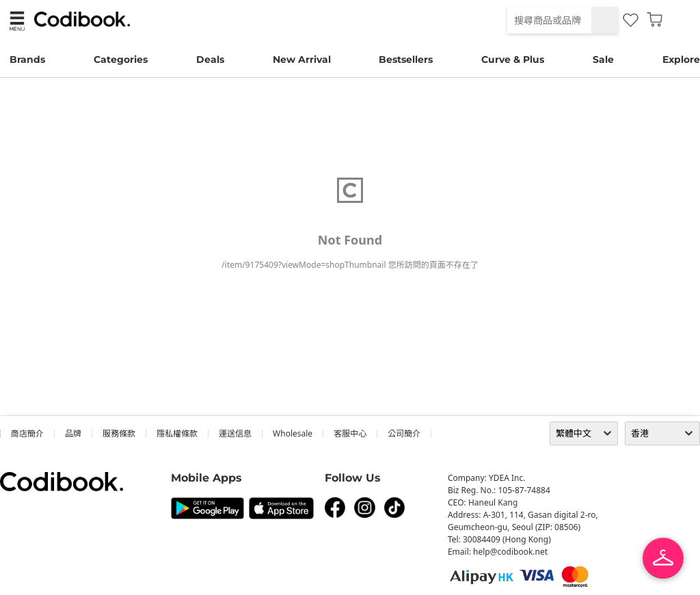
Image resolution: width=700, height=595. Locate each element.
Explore (681, 59)
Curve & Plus (513, 59)
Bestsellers (406, 59)
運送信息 (235, 433)
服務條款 (119, 433)
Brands (27, 59)
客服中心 (350, 433)
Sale (603, 59)
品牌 (73, 433)
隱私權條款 (177, 433)
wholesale (293, 433)
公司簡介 (404, 433)
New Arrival (302, 59)
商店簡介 (27, 433)
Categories (121, 59)
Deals (210, 59)
